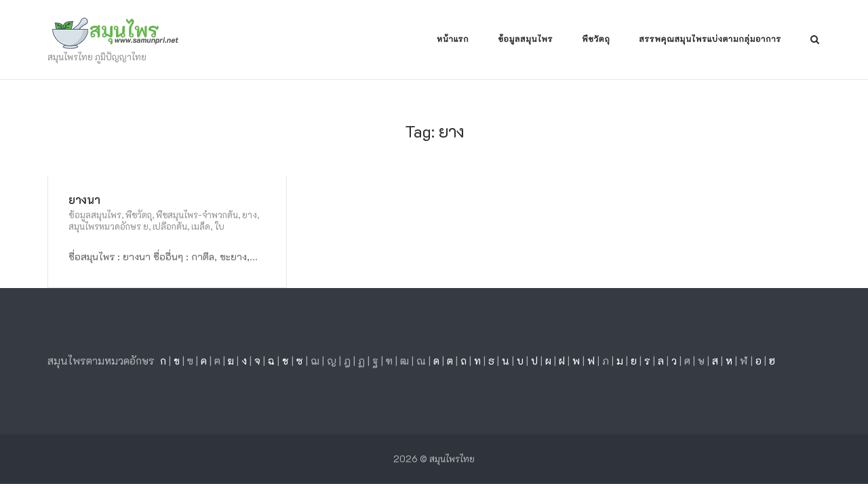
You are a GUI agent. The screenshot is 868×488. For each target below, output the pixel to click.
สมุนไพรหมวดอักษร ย (108, 226)
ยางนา (84, 200)
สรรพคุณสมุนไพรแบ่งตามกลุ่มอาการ (710, 39)
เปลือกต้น (170, 226)
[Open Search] (815, 40)
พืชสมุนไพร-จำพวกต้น (197, 215)
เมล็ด (201, 226)
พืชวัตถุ (596, 39)
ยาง (250, 215)
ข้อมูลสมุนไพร (525, 39)
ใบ (219, 226)
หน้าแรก (453, 39)
